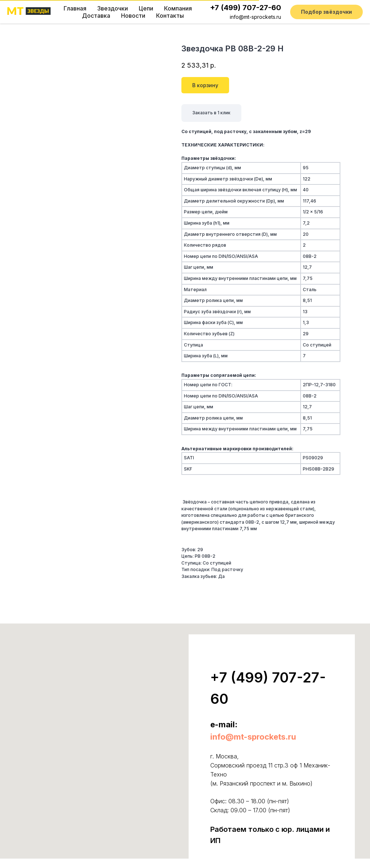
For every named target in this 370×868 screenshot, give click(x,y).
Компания (178, 8)
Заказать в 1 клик (211, 113)
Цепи (146, 8)
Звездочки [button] (113, 8)
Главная (75, 8)
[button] (326, 12)
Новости (133, 16)
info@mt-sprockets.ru (255, 17)
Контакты (170, 16)
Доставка (96, 16)
